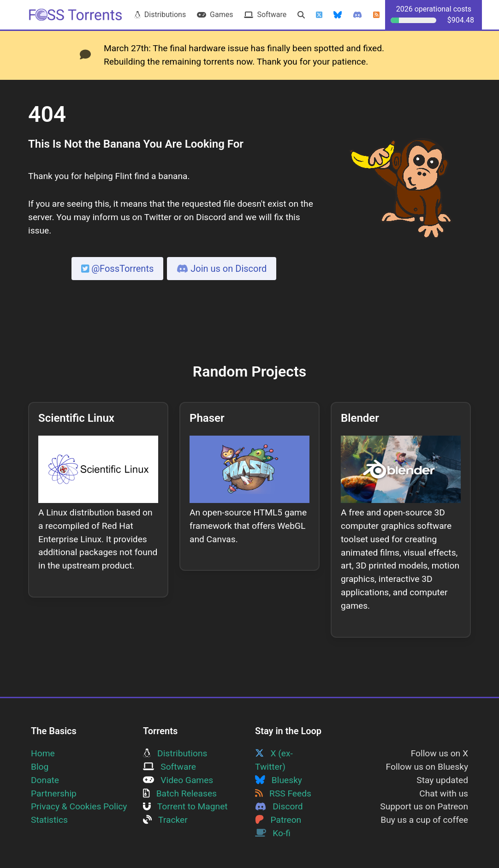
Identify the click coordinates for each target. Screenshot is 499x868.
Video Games (178, 780)
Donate (45, 780)
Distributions (160, 15)
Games (215, 15)
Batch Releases (180, 793)
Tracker (165, 820)
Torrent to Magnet (185, 806)
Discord (279, 806)
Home (43, 753)
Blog (40, 767)
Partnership (54, 793)
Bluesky (279, 780)
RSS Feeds (283, 793)
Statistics (49, 820)
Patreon (278, 820)
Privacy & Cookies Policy (79, 806)
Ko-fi (273, 833)
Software (265, 15)
